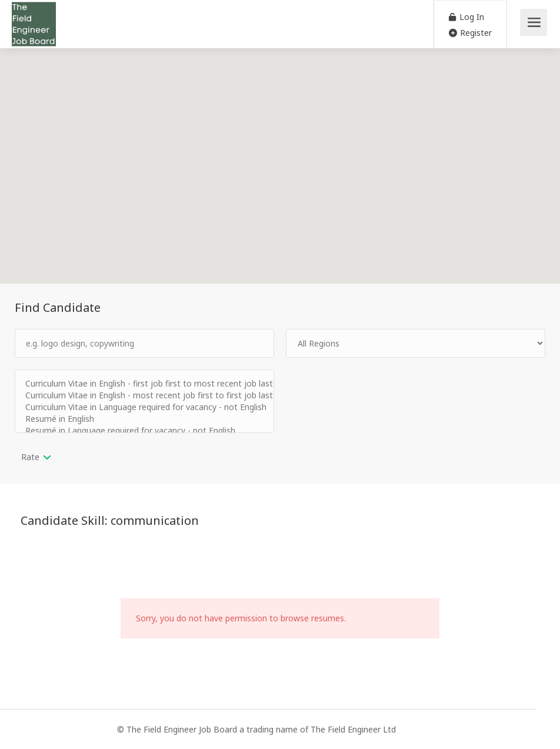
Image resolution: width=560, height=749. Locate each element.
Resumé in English (144, 419)
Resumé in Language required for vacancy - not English (144, 431)
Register (470, 33)
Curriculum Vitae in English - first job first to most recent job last (144, 384)
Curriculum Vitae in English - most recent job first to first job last (144, 395)
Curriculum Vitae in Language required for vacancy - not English (144, 407)
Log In (466, 17)
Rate (30, 457)
